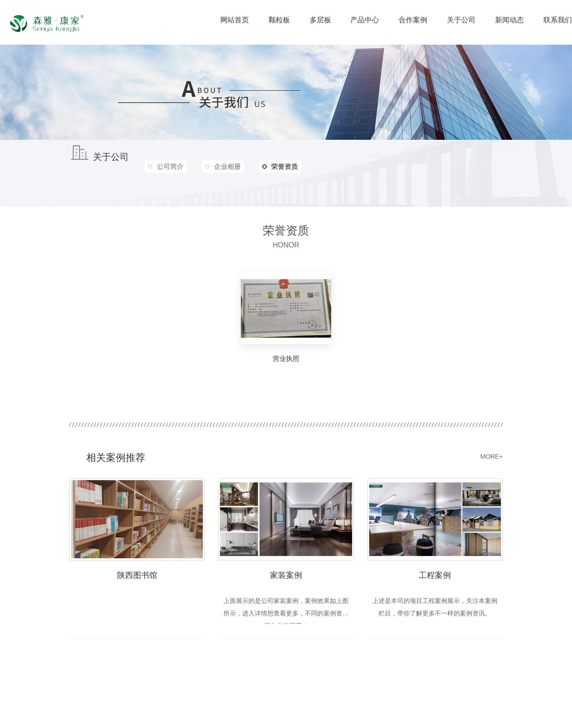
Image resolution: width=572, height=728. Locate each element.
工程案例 (435, 575)
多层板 (320, 20)
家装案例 (286, 575)
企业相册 (228, 166)
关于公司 (461, 20)
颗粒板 (279, 20)
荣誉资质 (282, 167)
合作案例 (413, 20)
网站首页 (235, 20)
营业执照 (286, 358)
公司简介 (170, 166)
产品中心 (365, 20)
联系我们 (558, 20)
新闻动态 (509, 20)
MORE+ (492, 456)
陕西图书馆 (137, 575)
